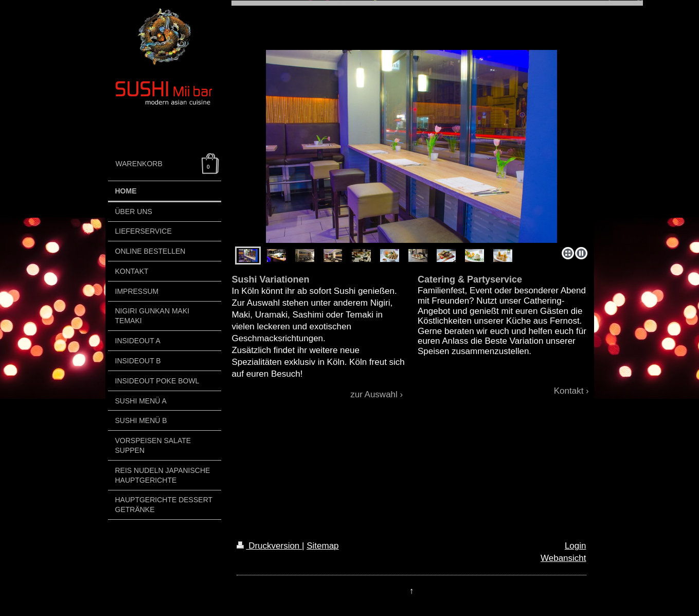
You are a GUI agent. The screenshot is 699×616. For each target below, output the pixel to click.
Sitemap (322, 546)
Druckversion (269, 546)
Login (576, 546)
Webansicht (563, 558)
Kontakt (569, 391)
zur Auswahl (374, 394)
